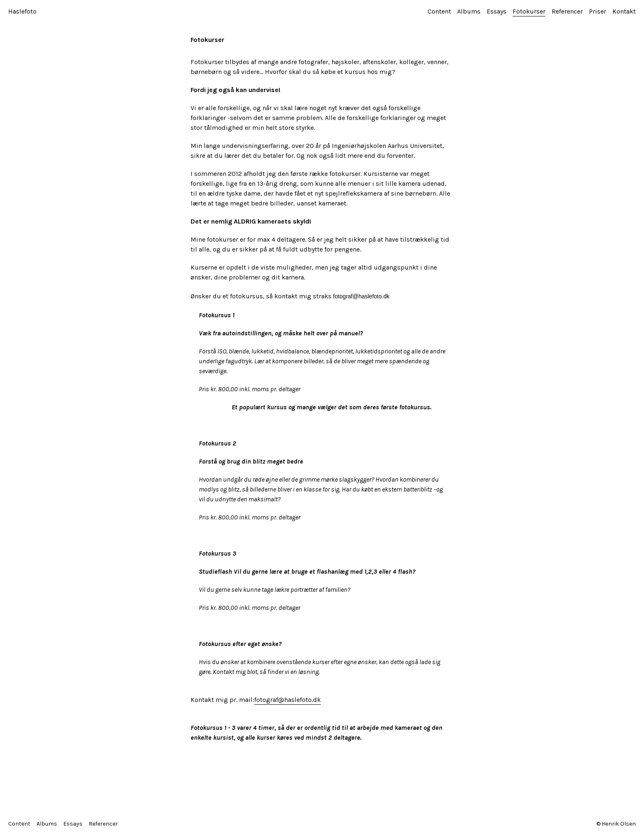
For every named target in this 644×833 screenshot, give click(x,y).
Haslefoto (22, 11)
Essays (497, 11)
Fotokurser (529, 11)
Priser (598, 11)
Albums (469, 11)
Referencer (567, 11)
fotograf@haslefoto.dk (287, 700)
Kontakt (624, 11)
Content (439, 11)
